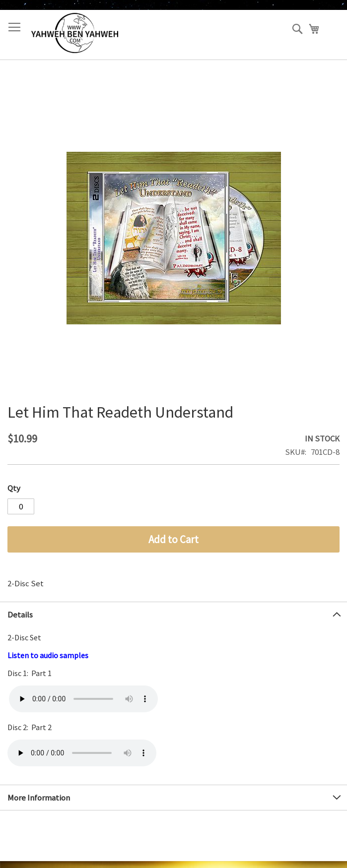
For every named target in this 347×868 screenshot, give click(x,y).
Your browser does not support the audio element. (83, 699)
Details (20, 615)
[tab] (173, 614)
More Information (39, 798)
